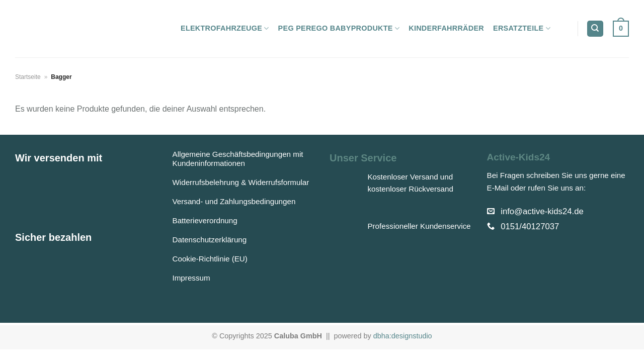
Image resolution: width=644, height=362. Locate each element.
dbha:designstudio (403, 336)
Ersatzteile (522, 28)
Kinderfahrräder (446, 28)
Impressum (191, 278)
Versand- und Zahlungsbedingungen (234, 201)
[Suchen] (595, 29)
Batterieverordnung (205, 220)
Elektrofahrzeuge (225, 28)
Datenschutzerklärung (210, 240)
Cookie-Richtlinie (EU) (210, 259)
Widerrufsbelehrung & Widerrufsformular (241, 182)
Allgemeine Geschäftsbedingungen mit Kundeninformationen (238, 159)
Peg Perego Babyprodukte (339, 28)
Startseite (28, 77)
